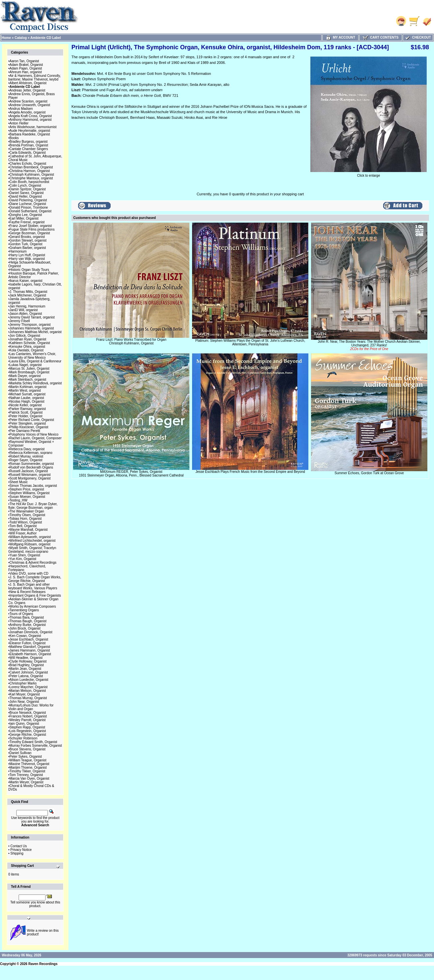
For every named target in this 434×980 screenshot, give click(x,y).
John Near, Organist (24, 702)
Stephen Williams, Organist (30, 493)
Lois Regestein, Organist (28, 731)
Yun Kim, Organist (23, 559)
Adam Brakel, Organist (26, 65)
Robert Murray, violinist (27, 456)
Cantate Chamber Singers (29, 149)
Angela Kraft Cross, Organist (31, 116)
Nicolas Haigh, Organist (27, 401)
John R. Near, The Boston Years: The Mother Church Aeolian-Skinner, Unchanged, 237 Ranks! (369, 345)
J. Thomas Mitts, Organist (29, 292)
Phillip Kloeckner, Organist (29, 427)
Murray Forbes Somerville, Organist (36, 746)
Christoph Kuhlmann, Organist (32, 175)
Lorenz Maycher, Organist (29, 687)
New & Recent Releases (28, 592)
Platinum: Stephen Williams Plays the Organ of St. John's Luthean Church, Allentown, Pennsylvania (250, 342)
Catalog (21, 38)
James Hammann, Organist (30, 650)
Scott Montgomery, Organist (30, 478)
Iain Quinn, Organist (24, 724)
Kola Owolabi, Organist (27, 350)
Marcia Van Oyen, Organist (30, 779)
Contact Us (18, 846)
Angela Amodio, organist (28, 112)
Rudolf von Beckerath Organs (31, 467)
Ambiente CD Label (46, 38)
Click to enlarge (369, 174)
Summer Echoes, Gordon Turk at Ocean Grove (369, 473)
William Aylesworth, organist (30, 537)
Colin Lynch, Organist (25, 186)
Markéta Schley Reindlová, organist (36, 383)
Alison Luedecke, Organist (29, 680)
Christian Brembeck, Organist (31, 167)
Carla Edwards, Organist (28, 153)
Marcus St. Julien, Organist (30, 369)
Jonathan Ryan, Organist (28, 339)
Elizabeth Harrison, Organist (30, 654)
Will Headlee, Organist (26, 658)
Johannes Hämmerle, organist (32, 328)
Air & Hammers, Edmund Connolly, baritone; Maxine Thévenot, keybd (35, 78)
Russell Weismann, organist (30, 475)
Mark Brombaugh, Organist (30, 372)
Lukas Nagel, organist (26, 365)
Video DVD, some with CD (29, 574)
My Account (340, 37)
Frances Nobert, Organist (28, 716)
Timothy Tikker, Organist (27, 771)
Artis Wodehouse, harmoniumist (33, 127)
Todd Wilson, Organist (26, 522)
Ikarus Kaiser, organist (26, 281)
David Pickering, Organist (28, 200)
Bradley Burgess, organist (29, 142)
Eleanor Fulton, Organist (28, 643)
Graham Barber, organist (28, 248)
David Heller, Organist (26, 196)
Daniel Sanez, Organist (27, 193)
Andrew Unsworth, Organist (30, 105)
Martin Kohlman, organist (28, 387)
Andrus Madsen (21, 109)
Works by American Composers (33, 606)
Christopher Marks (23, 683)
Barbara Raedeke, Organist (30, 134)
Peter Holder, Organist (26, 416)
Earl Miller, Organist (24, 218)
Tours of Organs (21, 614)
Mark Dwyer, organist (25, 376)
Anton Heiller (19, 123)
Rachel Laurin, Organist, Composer (36, 438)
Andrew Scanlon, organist (29, 101)
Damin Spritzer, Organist (28, 189)
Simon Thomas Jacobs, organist (33, 486)
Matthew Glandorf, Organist (30, 647)
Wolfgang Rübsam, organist (30, 544)
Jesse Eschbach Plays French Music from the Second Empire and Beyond (250, 472)
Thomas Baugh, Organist (28, 621)
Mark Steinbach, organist (28, 380)
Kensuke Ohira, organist (27, 347)
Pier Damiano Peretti (25, 431)
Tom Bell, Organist (23, 526)
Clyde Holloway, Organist (28, 661)
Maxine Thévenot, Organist (30, 764)
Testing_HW (19, 500)
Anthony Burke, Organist (28, 625)
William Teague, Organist (28, 760)
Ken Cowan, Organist (25, 636)
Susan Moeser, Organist (27, 497)
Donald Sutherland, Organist (31, 211)
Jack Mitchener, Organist (28, 295)
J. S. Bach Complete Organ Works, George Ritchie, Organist (35, 579)
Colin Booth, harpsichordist (30, 182)
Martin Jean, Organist (26, 669)
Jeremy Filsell (20, 321)
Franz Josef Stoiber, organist (31, 226)
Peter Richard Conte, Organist (32, 420)
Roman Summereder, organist (32, 464)
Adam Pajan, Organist (26, 68)
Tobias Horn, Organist (26, 519)
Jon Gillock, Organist (25, 336)
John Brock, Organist (25, 628)
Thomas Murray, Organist (28, 698)
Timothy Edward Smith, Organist (34, 742)
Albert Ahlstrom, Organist (28, 83)
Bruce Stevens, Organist (28, 749)
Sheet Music (19, 482)
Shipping (17, 853)
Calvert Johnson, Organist (29, 672)
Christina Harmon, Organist (30, 171)
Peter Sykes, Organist (26, 757)
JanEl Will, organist (24, 310)
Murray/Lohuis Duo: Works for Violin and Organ (31, 707)
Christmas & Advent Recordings (33, 563)
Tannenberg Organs (24, 610)
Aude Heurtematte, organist (30, 131)
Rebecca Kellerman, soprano (31, 453)
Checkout (418, 37)
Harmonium (18, 251)
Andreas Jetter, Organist (28, 90)
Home (6, 38)
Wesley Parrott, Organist (28, 720)
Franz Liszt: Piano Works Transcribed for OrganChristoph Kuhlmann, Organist (131, 341)
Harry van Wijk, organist (27, 259)
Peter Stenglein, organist (28, 423)
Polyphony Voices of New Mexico (34, 434)
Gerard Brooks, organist (27, 237)
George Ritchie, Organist (28, 735)
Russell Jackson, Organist (29, 471)
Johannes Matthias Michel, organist (36, 332)
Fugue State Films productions (32, 229)
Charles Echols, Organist (28, 164)
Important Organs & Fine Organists (35, 595)
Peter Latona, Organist (26, 676)
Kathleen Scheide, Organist (30, 343)
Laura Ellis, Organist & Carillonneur (36, 361)
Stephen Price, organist (27, 489)
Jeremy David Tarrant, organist (32, 317)
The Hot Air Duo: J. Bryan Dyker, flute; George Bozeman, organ (33, 506)
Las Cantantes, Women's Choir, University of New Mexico (32, 356)
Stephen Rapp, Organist (27, 727)
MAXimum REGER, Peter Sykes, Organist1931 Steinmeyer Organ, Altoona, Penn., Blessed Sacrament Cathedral (131, 474)
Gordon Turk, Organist (26, 244)
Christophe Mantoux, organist (31, 178)
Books (14, 138)
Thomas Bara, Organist (27, 617)
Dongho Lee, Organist (26, 215)
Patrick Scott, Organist (26, 412)
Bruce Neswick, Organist (28, 713)
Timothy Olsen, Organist (27, 515)
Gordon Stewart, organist (28, 240)
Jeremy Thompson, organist (30, 325)
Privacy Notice (21, 850)
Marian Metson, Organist (28, 691)
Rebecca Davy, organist (27, 449)
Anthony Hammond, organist (31, 120)
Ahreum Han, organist (26, 72)
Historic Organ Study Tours (29, 270)
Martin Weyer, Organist (27, 782)
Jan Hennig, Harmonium (28, 306)
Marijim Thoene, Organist (28, 768)
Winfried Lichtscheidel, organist (33, 541)
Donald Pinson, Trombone (29, 207)
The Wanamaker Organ (27, 511)
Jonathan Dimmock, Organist (31, 632)
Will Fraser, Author (23, 533)
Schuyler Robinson (24, 738)
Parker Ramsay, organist (28, 409)
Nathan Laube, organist (27, 398)
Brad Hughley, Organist (27, 665)
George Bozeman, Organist (30, 233)
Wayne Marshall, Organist (29, 530)
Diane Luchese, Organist (28, 204)
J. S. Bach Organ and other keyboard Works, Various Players (33, 586)
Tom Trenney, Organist (26, 775)
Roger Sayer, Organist (26, 460)
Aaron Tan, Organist (24, 61)
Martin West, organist (25, 391)
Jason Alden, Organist (26, 314)
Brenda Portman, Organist (29, 145)
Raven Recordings (43, 964)
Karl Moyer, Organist (25, 694)
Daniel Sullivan (21, 753)
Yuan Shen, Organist (25, 555)
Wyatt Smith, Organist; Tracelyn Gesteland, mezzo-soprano (32, 550)
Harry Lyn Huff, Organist (27, 255)
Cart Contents (381, 37)
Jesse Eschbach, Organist (29, 639)
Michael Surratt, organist (28, 394)
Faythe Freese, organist (27, 222)
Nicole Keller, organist (26, 405)
